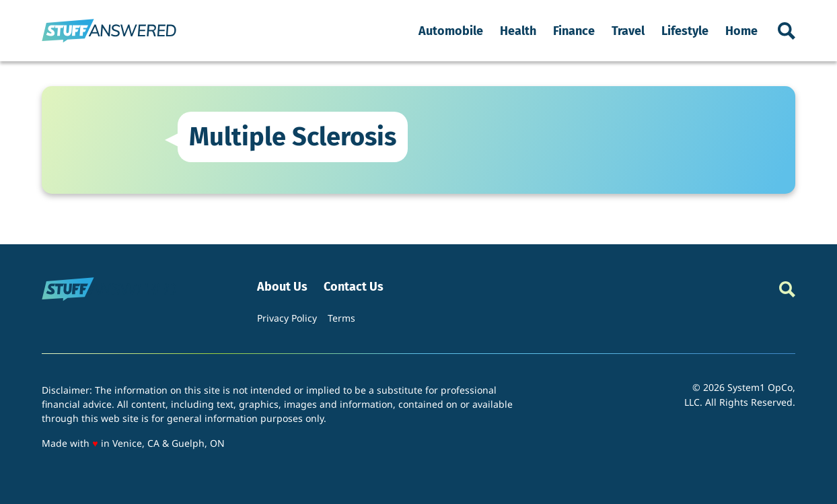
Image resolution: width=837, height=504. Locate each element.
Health (518, 31)
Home (741, 31)
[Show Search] (787, 31)
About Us (282, 287)
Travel (628, 31)
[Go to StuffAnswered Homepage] (109, 31)
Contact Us (354, 287)
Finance (574, 31)
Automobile (451, 31)
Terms (341, 318)
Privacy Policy (287, 318)
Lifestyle (685, 31)
